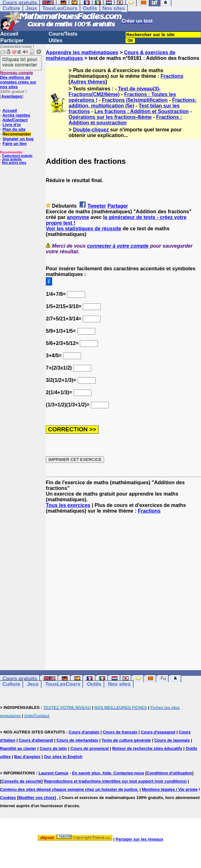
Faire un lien (15, 144)
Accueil (9, 34)
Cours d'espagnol (158, 732)
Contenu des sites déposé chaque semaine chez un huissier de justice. (69, 789)
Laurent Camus (53, 773)
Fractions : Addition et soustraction (125, 120)
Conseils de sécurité (21, 781)
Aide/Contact (15, 120)
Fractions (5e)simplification (135, 100)
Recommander (17, 134)
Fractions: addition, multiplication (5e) (132, 103)
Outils (90, 8)
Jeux (31, 8)
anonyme (78, 217)
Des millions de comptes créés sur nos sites (18, 80)
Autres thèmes (88, 82)
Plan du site (14, 129)
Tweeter (97, 206)
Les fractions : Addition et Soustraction (142, 111)
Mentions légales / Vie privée (170, 789)
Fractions (172, 76)
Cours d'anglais (84, 732)
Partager (118, 206)
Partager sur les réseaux (139, 839)
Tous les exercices (68, 505)
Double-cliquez (91, 130)
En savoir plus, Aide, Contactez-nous (108, 773)
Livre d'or (12, 125)
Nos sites (114, 8)
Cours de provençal (89, 748)
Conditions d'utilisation (169, 773)
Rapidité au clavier (18, 748)
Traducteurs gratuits (17, 156)
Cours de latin (53, 748)
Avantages (12, 96)
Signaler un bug (18, 139)
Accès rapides (16, 115)
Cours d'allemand (36, 740)
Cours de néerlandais (77, 740)
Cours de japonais (172, 740)
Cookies (8, 798)
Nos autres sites (14, 163)
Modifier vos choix (37, 798)
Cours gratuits (20, 678)
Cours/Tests (63, 34)
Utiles (56, 40)
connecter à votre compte (118, 246)
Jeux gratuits (12, 159)
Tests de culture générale (126, 740)
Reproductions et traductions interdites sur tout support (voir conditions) (115, 781)
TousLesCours (60, 8)
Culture (11, 8)
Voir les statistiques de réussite (83, 229)
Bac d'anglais (27, 757)
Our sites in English (63, 757)
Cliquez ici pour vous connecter (20, 62)
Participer (12, 40)
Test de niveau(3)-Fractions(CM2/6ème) (115, 92)
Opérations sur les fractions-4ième (110, 117)
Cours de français (120, 732)
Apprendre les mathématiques (82, 52)
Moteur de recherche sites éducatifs (147, 748)
